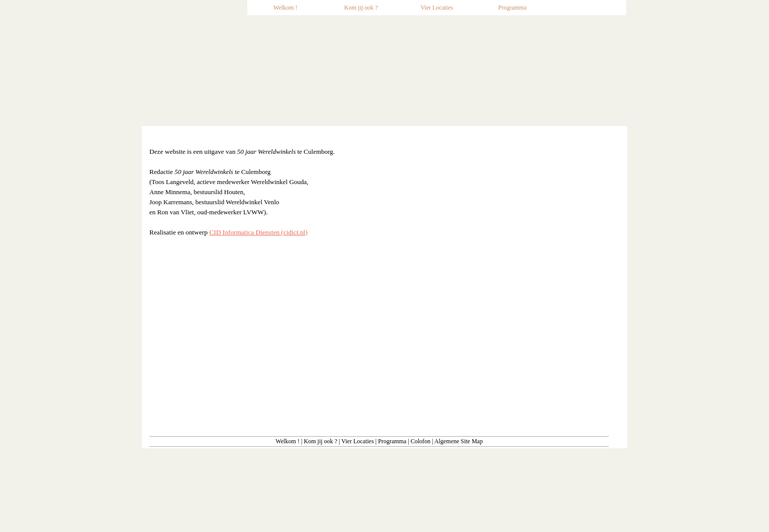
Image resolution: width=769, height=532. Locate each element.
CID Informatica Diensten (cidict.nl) (259, 232)
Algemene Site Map (459, 441)
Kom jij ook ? (320, 441)
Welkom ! (287, 441)
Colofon (421, 441)
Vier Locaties (358, 441)
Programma (392, 441)
